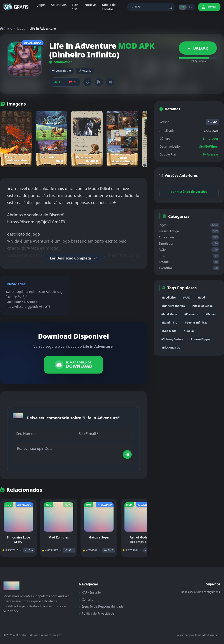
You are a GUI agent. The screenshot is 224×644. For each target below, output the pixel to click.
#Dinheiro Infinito (173, 306)
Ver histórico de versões (189, 192)
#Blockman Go (171, 348)
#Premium (191, 314)
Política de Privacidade (96, 613)
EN (191, 7)
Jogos (21, 28)
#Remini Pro (169, 323)
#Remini (211, 314)
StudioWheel (61, 62)
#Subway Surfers (172, 339)
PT (183, 7)
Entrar (209, 7)
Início (6, 28)
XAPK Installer (90, 592)
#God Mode (169, 331)
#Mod (201, 298)
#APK (186, 298)
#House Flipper (201, 339)
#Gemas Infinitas (196, 323)
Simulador (211, 139)
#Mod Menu (169, 314)
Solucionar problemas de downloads (198, 635)
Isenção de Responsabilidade (101, 606)
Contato (86, 599)
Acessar (211, 154)
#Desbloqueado (202, 306)
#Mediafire (169, 298)
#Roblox (189, 331)
